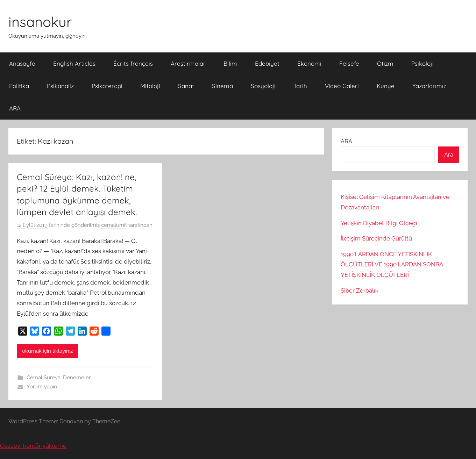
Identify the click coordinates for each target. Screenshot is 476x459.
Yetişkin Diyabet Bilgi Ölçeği (379, 223)
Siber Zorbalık (360, 291)
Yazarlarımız (429, 86)
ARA (15, 108)
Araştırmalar (188, 63)
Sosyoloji (263, 86)
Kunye (386, 86)
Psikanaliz (60, 86)
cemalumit (114, 225)
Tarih (300, 86)
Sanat (186, 86)
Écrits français (133, 63)
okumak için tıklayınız (47, 351)
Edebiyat (267, 63)
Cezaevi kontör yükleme (33, 446)
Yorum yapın (42, 387)
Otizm (385, 63)
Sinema (222, 86)
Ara (449, 155)
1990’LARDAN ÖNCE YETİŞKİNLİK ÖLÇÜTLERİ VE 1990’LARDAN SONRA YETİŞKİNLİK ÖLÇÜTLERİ (392, 265)
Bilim (230, 63)
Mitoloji (150, 86)
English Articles (74, 63)
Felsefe (349, 63)
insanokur (40, 22)
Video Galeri (342, 86)
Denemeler (77, 378)
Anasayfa (22, 63)
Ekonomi (309, 63)
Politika (19, 86)
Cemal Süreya (44, 378)
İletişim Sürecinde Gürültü (376, 238)
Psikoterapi (107, 86)
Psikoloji (422, 63)
